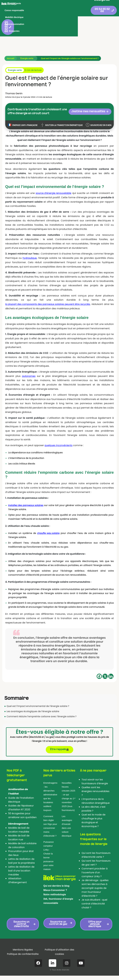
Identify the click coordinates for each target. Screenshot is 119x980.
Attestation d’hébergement (17, 873)
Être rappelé (59, 742)
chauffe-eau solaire (48, 525)
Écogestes (78, 10)
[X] (105, 668)
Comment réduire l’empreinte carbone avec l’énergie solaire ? (42, 708)
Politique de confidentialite (23, 946)
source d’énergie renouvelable (53, 185)
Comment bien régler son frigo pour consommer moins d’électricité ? (50, 818)
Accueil (11, 50)
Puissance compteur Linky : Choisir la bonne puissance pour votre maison (49, 848)
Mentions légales (23, 942)
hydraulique (30, 250)
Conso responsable (63, 3)
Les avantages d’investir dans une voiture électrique (67, 818)
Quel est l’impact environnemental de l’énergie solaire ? (38, 698)
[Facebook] (99, 668)
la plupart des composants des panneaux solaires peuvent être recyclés (48, 296)
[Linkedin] (111, 668)
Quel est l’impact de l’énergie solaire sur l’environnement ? (70, 50)
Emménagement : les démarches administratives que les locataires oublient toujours (50, 789)
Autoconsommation (57, 10)
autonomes (29, 368)
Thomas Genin (14, 85)
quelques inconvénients (59, 437)
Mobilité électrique (33, 10)
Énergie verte (41, 3)
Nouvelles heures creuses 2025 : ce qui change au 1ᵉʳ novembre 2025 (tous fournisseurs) (69, 789)
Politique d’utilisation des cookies (59, 944)
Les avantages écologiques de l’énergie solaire (33, 703)
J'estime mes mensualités (92, 103)
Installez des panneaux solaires (26, 497)
